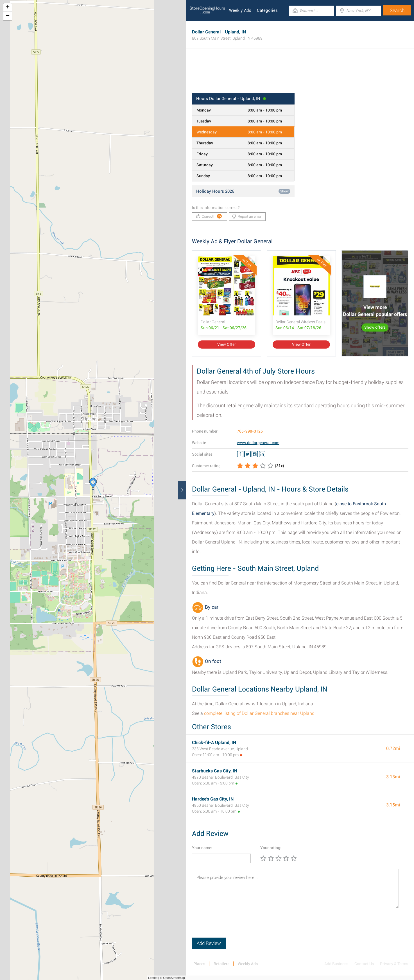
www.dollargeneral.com (258, 443)
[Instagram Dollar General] (255, 454)
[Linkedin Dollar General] (262, 454)
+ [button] (8, 8)
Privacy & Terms (394, 964)
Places (199, 964)
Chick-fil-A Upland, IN (214, 743)
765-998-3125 (250, 431)
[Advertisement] (300, 74)
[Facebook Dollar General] (240, 454)
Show (284, 191)
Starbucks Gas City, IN (215, 771)
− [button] (8, 16)
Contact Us (364, 964)
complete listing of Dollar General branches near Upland (259, 713)
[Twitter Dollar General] (247, 454)
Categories (267, 10)
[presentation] (235, 927)
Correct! (209, 216)
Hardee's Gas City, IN (213, 799)
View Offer (227, 344)
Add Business (336, 964)
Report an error (247, 217)
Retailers (221, 964)
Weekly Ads (240, 10)
